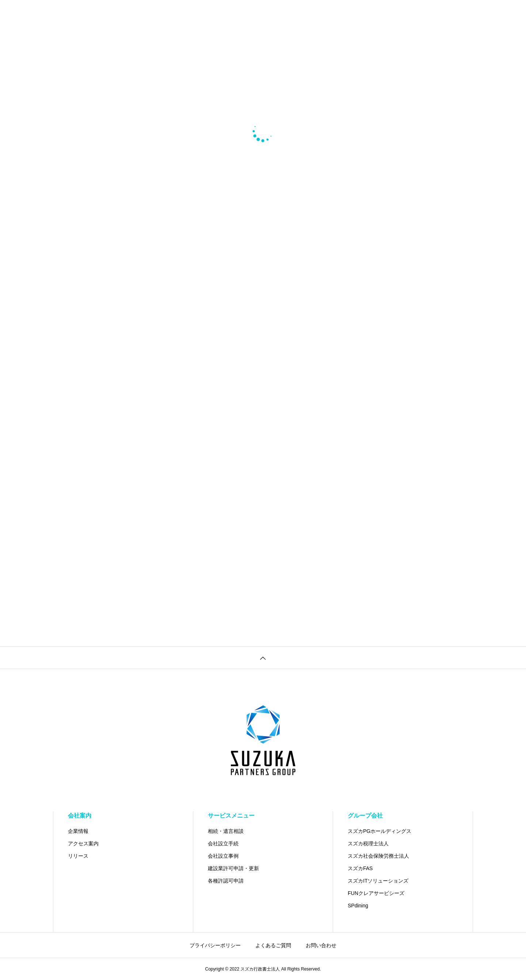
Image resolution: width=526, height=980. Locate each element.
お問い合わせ (321, 945)
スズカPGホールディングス (380, 831)
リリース (78, 856)
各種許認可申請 (226, 881)
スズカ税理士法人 (368, 843)
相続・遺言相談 (226, 831)
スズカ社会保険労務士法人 (378, 856)
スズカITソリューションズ (378, 881)
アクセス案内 (83, 843)
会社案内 (80, 816)
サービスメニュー (231, 816)
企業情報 (78, 831)
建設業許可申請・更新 (233, 868)
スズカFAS (360, 868)
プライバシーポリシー (215, 945)
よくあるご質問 (273, 945)
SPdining (358, 906)
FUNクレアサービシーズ (376, 893)
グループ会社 (365, 816)
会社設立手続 (223, 843)
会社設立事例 (223, 856)
